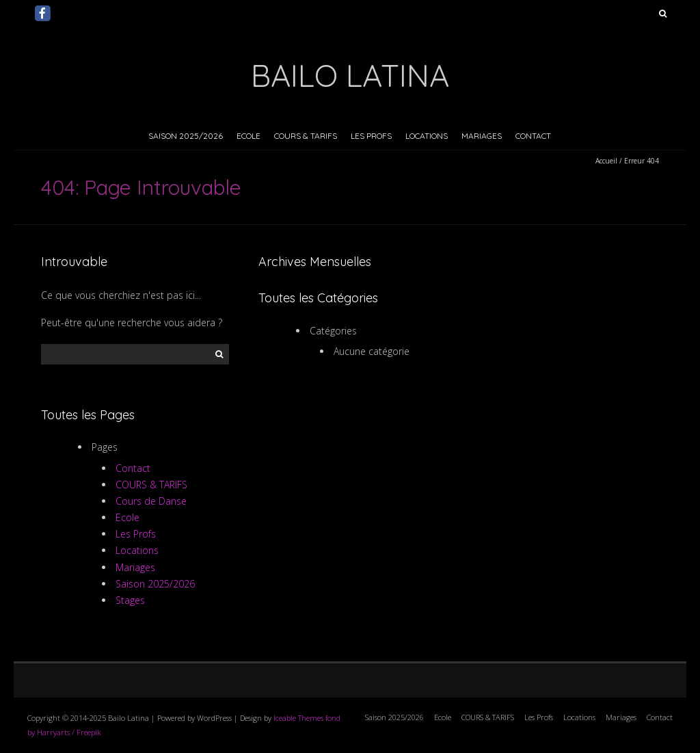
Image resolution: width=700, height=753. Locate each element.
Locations (427, 136)
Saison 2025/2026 (186, 136)
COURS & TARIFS (306, 136)
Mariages (482, 136)
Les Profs (371, 136)
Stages (130, 600)
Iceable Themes (298, 718)
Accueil (606, 161)
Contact (533, 136)
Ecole (248, 136)
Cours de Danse (151, 501)
